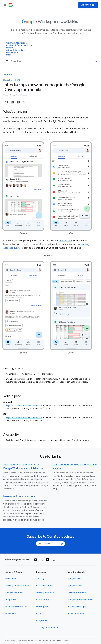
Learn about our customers (19, 496)
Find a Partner (43, 600)
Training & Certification (47, 628)
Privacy (60, 640)
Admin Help (10, 579)
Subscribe (88, 5)
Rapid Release (21, 95)
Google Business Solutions (80, 600)
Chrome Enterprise (77, 593)
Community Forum (14, 593)
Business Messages (77, 607)
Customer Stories (45, 586)
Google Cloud (74, 579)
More (10, 55)
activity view (65, 241)
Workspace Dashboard (16, 607)
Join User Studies (76, 614)
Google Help (11, 600)
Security (40, 579)
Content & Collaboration (19, 45)
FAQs (39, 614)
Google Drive (9, 95)
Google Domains (76, 586)
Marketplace (42, 607)
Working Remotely (45, 593)
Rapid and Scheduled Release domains (24, 405)
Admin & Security (16, 50)
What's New (11, 614)
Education (12, 53)
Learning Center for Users (17, 586)
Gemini (11, 48)
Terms (66, 640)
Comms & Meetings (17, 43)
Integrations (42, 621)
